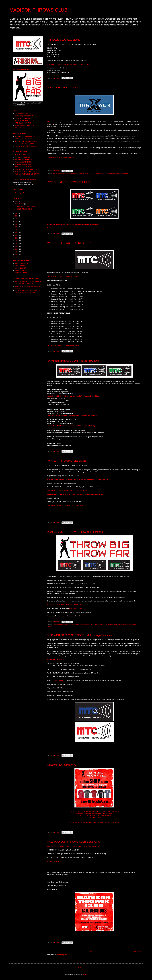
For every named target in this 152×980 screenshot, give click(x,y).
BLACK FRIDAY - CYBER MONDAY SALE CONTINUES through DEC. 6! (94, 811)
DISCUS (55, 174)
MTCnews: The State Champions (25, 136)
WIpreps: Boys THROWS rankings (26, 146)
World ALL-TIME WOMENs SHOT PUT (27, 174)
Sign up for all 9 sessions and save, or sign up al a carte (67, 505)
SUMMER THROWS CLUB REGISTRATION (73, 361)
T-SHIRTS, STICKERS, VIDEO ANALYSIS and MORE (94, 816)
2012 (17, 244)
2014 (17, 238)
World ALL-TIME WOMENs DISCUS (26, 172)
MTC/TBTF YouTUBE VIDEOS (24, 121)
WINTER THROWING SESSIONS (67, 461)
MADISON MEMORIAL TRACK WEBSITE (28, 282)
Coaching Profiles (20, 193)
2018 (17, 227)
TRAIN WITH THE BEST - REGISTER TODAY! (64, 276)
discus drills (62, 174)
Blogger (84, 974)
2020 (17, 222)
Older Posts (137, 951)
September (21, 204)
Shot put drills (109, 174)
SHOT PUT (90, 174)
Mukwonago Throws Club (100, 625)
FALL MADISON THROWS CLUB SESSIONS (74, 842)
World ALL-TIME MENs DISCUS (25, 167)
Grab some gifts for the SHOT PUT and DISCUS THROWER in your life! (94, 822)
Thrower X (51, 122)
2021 (17, 219)
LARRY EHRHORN (21, 268)
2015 (17, 235)
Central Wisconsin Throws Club (62, 625)
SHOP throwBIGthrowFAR (62, 765)
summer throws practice (125, 625)
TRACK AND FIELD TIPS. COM (25, 293)
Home (90, 951)
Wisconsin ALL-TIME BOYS (23, 160)
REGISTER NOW (53, 861)
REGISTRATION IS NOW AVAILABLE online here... (65, 605)
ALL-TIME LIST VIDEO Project (24, 144)
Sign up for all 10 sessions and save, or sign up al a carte (67, 491)
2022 (17, 216)
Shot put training (118, 174)
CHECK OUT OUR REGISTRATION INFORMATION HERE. (68, 64)
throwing (126, 174)
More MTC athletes (21, 273)
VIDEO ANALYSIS (76, 608)
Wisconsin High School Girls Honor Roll (27, 290)
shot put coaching (99, 174)
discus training (70, 174)
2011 (17, 246)
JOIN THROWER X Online (63, 87)
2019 (17, 224)
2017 (17, 230)
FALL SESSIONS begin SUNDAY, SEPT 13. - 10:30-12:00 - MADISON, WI (73, 846)
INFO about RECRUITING (23, 123)
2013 (17, 241)
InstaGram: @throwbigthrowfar (24, 116)
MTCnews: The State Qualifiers (25, 139)
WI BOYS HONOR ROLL (23, 155)
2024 (17, 202)
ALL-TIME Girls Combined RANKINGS (27, 141)
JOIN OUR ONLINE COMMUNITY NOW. (61, 157)
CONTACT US (19, 128)
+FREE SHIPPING (94, 818)
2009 (17, 252)
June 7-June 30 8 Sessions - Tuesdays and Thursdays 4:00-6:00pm (72, 426)
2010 (17, 249)
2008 (17, 255)
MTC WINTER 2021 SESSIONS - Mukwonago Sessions (80, 635)
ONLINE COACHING (21, 113)
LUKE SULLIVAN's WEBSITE (24, 284)
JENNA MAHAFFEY (21, 266)
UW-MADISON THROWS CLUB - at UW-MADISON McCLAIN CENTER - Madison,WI (78, 479)
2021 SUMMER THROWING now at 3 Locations (75, 532)
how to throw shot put (80, 174)
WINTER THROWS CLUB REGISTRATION (72, 243)
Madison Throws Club (86, 625)
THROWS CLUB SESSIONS (64, 40)
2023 (17, 213)
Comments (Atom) (62, 955)
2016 (17, 233)
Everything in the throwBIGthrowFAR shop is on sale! (94, 813)
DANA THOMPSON (21, 270)
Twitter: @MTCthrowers (22, 118)
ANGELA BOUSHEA (21, 263)
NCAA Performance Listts (23, 164)
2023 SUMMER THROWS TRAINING (69, 182)
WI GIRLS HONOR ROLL (23, 157)
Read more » (51, 228)
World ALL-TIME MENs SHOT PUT (26, 169)
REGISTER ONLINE (54, 660)
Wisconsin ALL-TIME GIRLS (24, 162)
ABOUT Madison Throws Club (24, 126)
